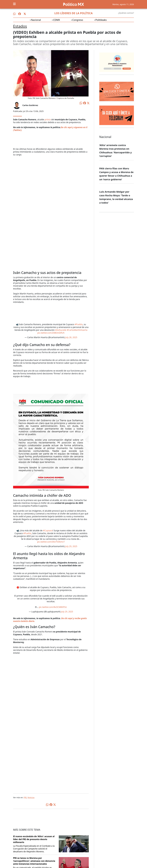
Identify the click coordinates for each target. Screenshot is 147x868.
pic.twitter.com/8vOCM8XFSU (53, 607)
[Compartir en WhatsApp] (81, 103)
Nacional (36, 20)
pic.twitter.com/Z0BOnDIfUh (51, 333)
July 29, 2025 (71, 546)
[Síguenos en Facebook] (20, 14)
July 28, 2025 (71, 337)
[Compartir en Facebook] (85, 103)
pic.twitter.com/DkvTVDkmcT (51, 542)
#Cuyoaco (48, 531)
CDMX (57, 20)
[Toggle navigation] (14, 4)
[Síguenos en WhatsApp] (14, 14)
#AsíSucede (61, 330)
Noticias (31, 797)
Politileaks (101, 20)
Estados (20, 26)
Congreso (78, 20)
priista (48, 120)
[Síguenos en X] (25, 14)
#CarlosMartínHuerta (77, 330)
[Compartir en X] (88, 103)
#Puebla (79, 324)
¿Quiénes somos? (126, 13)
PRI (25, 797)
